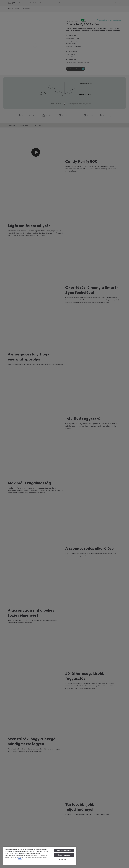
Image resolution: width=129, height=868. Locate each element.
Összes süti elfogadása (64, 850)
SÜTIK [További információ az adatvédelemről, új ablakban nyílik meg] (20, 859)
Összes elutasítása (64, 855)
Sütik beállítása (64, 860)
